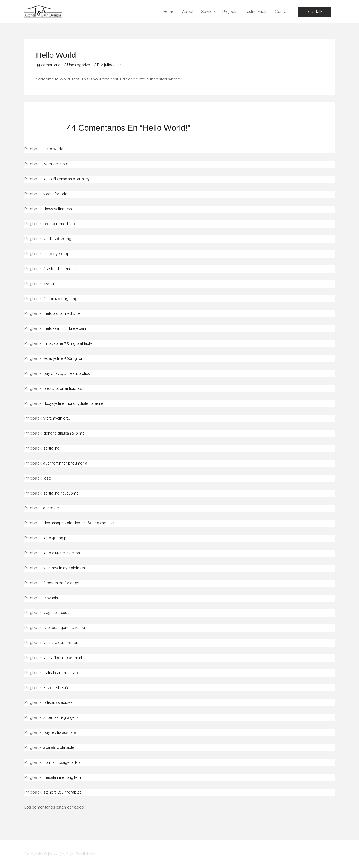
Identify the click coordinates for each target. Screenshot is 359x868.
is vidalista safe (57, 688)
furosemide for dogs (62, 583)
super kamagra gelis (62, 717)
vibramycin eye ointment (66, 568)
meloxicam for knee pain (66, 328)
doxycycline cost (59, 209)
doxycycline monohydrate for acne (76, 403)
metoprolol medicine (63, 313)
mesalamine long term (64, 777)
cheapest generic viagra (66, 628)
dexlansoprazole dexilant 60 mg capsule (81, 523)
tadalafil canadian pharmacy (70, 179)
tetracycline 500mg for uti (67, 358)
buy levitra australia (61, 732)
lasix (47, 478)
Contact (282, 12)
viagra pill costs (58, 613)
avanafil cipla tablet (62, 747)
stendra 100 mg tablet (63, 792)
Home (169, 12)
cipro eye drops (58, 254)
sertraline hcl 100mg (62, 493)
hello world (54, 149)
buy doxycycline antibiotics (69, 373)
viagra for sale (57, 194)
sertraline (52, 448)
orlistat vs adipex (59, 702)
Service (208, 12)
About (188, 12)
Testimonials (256, 12)
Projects (230, 12)
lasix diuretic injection (63, 553)
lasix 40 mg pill (57, 538)
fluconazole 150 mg (62, 299)
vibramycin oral (58, 418)
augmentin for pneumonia (67, 463)
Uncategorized (83, 65)
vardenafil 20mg (58, 239)
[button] (314, 12)
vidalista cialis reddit (62, 643)
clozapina (53, 598)
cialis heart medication (64, 673)
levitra (49, 284)
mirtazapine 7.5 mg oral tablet (71, 343)
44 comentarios (50, 65)
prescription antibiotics (64, 388)
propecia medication (63, 224)
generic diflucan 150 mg (65, 433)
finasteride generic (61, 269)
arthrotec (52, 508)
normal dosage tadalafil (66, 762)
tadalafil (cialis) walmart (65, 658)
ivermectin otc (57, 164)
